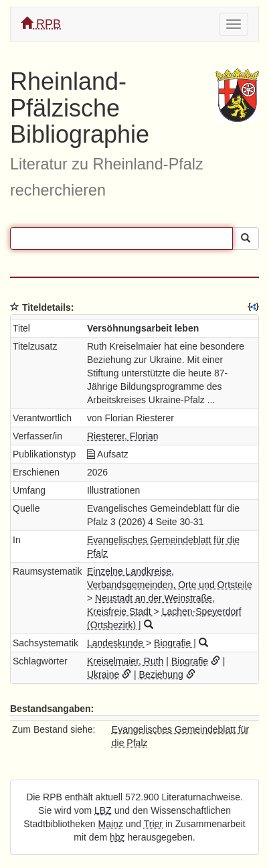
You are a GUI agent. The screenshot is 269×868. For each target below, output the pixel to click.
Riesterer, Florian (123, 436)
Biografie (174, 643)
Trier (153, 824)
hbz (117, 837)
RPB (41, 24)
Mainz (111, 824)
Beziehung (161, 674)
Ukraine (103, 674)
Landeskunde (116, 643)
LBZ (103, 810)
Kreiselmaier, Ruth (125, 661)
